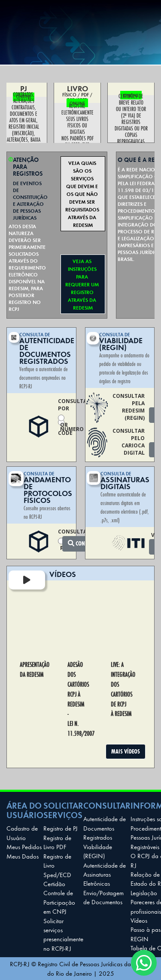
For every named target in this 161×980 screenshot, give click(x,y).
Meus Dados (23, 856)
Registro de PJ (61, 828)
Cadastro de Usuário (22, 833)
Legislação (144, 893)
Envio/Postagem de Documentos (103, 897)
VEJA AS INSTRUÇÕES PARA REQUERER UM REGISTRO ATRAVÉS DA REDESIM (83, 284)
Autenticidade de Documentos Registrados (105, 828)
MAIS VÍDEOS (126, 751)
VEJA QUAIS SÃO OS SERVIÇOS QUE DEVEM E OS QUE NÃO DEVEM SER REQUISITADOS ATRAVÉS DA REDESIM (83, 194)
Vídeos (139, 920)
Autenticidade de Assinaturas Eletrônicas (105, 874)
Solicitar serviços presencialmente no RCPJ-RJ (63, 934)
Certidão (54, 884)
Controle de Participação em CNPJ (59, 902)
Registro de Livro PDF (57, 842)
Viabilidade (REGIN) (98, 851)
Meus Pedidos (24, 847)
